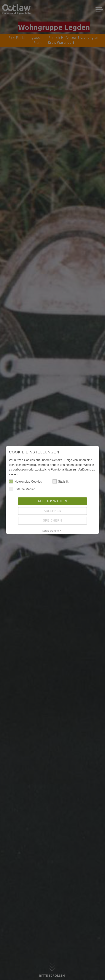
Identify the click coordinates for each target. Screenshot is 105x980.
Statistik (61, 482)
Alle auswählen (52, 501)
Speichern (52, 521)
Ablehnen (52, 511)
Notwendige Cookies (25, 482)
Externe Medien (22, 489)
